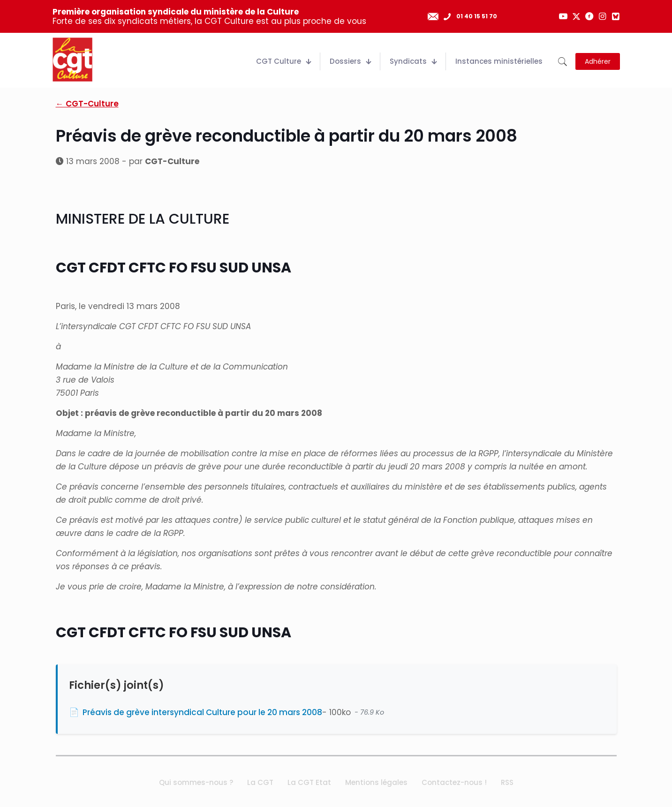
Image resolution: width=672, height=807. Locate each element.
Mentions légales (376, 782)
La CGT (260, 782)
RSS (507, 782)
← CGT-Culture (87, 104)
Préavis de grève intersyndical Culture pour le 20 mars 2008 (202, 712)
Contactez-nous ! (454, 782)
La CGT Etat (309, 782)
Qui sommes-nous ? (196, 782)
